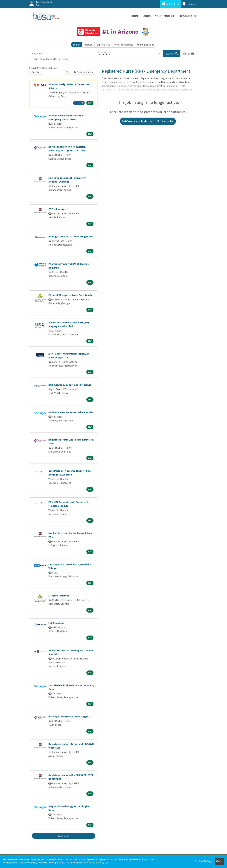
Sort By (35, 72)
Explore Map (103, 45)
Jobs (147, 16)
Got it (219, 861)
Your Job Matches (124, 45)
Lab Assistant (56, 623)
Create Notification (84, 72)
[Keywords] (64, 54)
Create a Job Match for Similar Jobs (148, 121)
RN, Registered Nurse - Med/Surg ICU (69, 716)
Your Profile (165, 16)
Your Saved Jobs (146, 45)
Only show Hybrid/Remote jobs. (51, 59)
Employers (190, 4)
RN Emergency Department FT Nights (70, 385)
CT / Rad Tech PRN (59, 596)
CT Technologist (58, 209)
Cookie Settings (204, 861)
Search (77, 45)
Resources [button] (188, 16)
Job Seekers (170, 4)
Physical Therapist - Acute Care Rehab (70, 295)
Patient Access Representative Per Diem (71, 412)
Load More (64, 836)
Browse (88, 45)
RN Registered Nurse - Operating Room (71, 236)
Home (135, 16)
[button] (188, 54)
